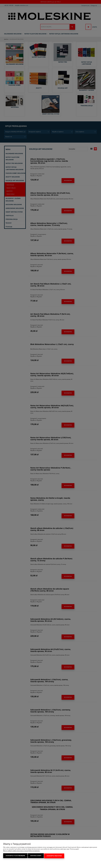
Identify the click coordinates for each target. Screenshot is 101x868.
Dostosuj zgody (36, 856)
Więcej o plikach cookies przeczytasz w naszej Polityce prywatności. (22, 851)
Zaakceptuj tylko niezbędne (15, 856)
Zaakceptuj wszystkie (54, 856)
